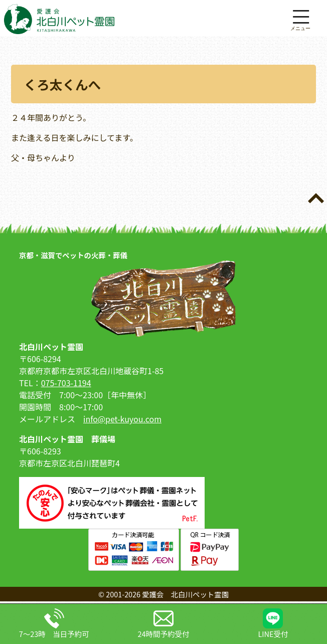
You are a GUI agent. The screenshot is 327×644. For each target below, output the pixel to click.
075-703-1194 (66, 383)
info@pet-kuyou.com (122, 419)
